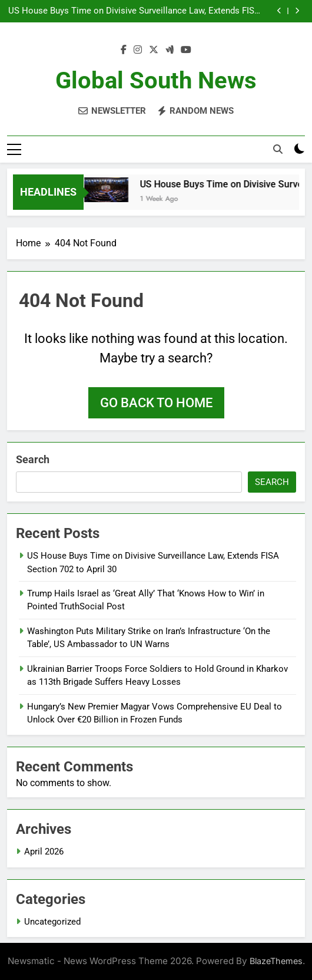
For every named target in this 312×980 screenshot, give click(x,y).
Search (33, 459)
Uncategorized (52, 922)
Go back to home (156, 403)
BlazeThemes (276, 961)
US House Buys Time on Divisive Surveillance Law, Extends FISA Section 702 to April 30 (134, 11)
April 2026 (44, 852)
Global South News (156, 80)
